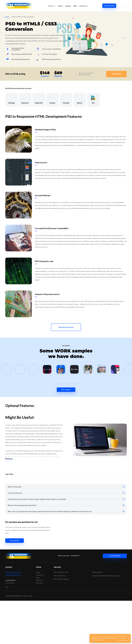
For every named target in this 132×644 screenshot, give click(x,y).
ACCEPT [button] (123, 638)
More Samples (66, 433)
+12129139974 (10, 624)
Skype (7, 630)
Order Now (116, 74)
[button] (57, 427)
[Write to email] (119, 6)
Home (39, 610)
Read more (9, 502)
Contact (9, 610)
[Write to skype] (125, 6)
